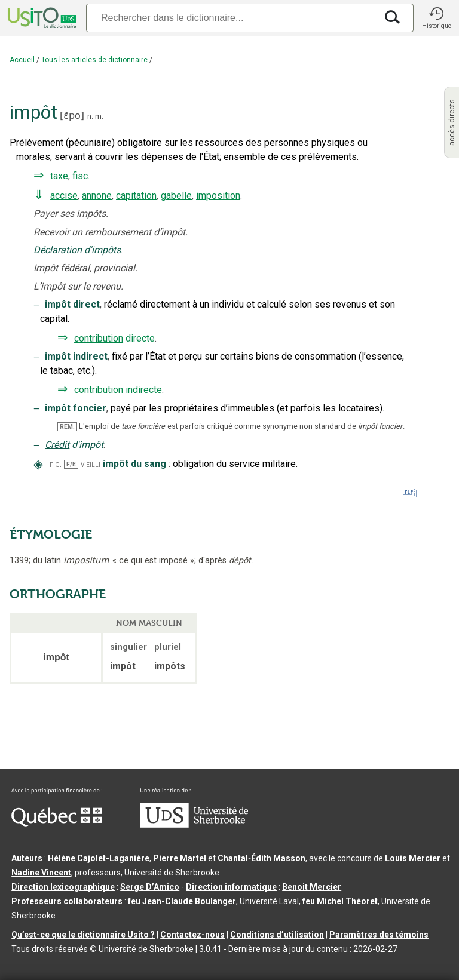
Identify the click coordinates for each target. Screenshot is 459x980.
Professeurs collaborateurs (67, 901)
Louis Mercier (413, 858)
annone (97, 196)
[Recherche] (231, 18)
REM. (67, 427)
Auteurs (27, 858)
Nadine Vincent (41, 873)
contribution (99, 338)
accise (64, 196)
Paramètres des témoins (379, 935)
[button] (436, 18)
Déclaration (58, 250)
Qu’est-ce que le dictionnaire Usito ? (83, 935)
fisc (80, 176)
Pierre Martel (180, 858)
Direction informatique (231, 887)
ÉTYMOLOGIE (51, 534)
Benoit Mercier (312, 887)
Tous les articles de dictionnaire (94, 60)
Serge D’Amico (150, 887)
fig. (56, 464)
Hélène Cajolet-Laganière (99, 858)
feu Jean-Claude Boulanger (182, 901)
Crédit (57, 445)
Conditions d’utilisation (277, 935)
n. (90, 116)
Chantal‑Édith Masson (261, 858)
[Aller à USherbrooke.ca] (194, 825)
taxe (59, 176)
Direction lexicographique (63, 887)
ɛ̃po (72, 116)
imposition (218, 196)
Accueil (22, 60)
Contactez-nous (192, 935)
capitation (136, 196)
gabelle (176, 196)
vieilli (91, 464)
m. (99, 116)
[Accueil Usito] (41, 18)
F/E (71, 464)
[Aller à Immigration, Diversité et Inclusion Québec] (57, 824)
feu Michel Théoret (340, 901)
